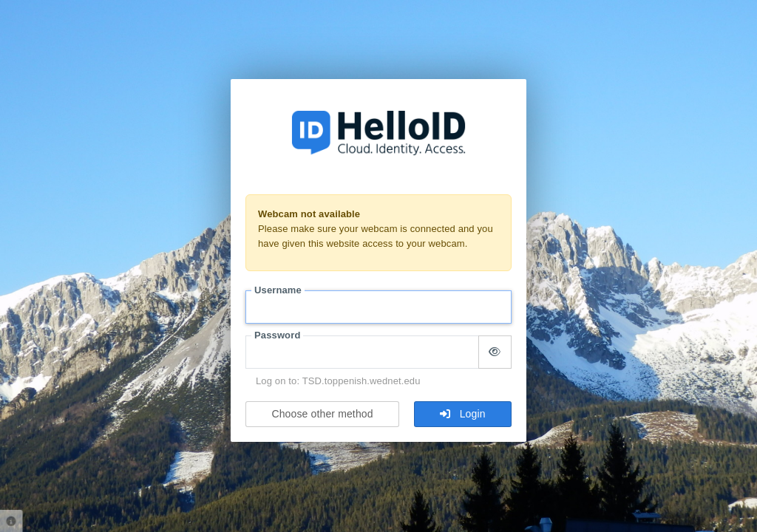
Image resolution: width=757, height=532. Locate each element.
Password (277, 335)
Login (462, 414)
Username (278, 290)
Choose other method (322, 414)
